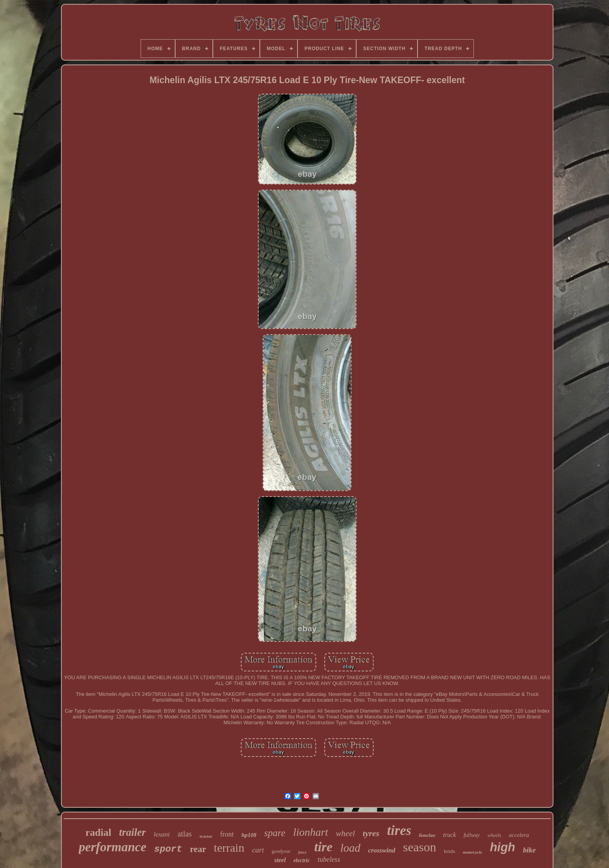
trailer (132, 832)
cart (258, 850)
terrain (229, 848)
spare (275, 833)
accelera (519, 835)
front (227, 834)
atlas (185, 834)
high (502, 847)
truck (450, 835)
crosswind (382, 850)
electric (302, 860)
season (420, 847)
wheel (345, 833)
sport (168, 849)
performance (113, 847)
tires (399, 831)
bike (530, 850)
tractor (206, 836)
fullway (472, 835)
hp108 (249, 835)
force (302, 852)
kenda (450, 851)
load (350, 848)
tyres (371, 833)
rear (198, 849)
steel (280, 860)
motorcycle (472, 852)
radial (98, 832)
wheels (494, 835)
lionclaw (427, 835)
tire (323, 847)
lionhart (311, 832)
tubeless (329, 859)
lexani (162, 834)
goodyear (281, 851)
